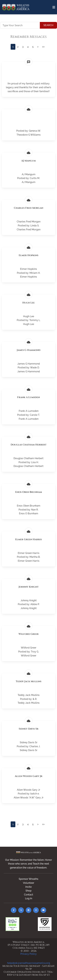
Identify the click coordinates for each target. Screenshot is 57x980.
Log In (29, 898)
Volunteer (29, 883)
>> (43, 47)
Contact (29, 895)
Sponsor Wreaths (28, 879)
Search (48, 25)
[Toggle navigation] (54, 7)
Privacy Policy (28, 954)
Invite (28, 887)
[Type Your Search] (20, 25)
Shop (28, 891)
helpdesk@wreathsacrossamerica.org (29, 963)
